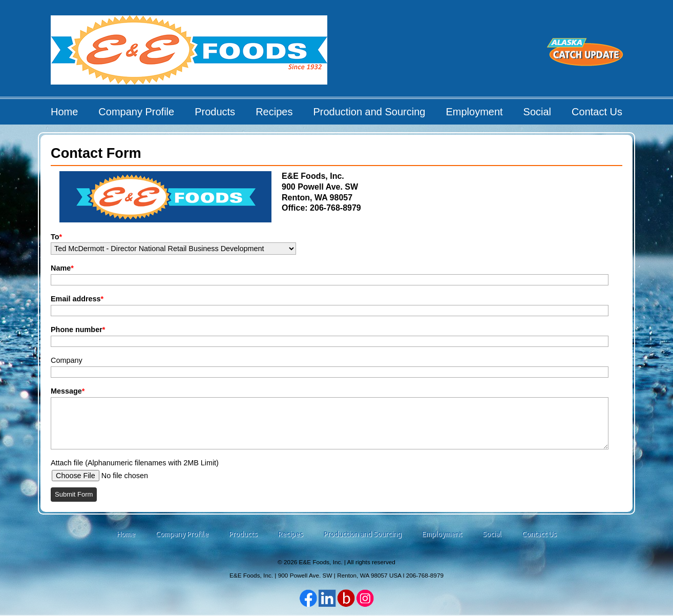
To (56, 237)
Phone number (78, 330)
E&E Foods (190, 54)
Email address (77, 299)
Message (68, 391)
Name (62, 268)
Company (67, 360)
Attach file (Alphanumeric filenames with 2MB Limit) (135, 463)
